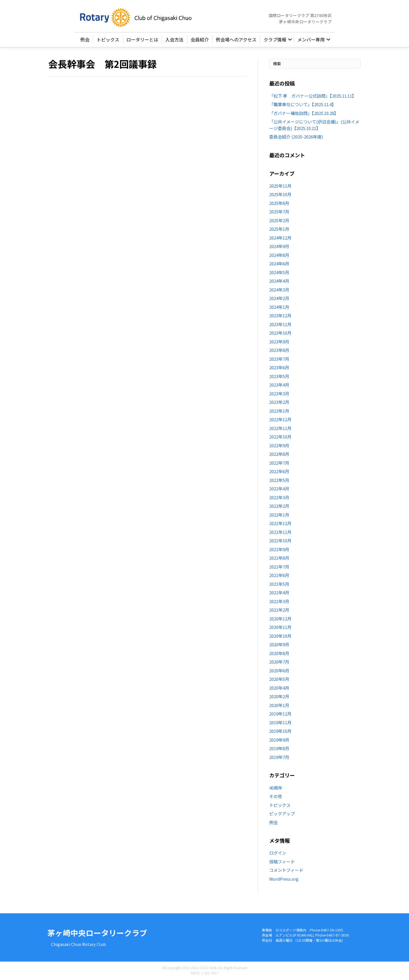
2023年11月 (280, 324)
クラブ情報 (275, 40)
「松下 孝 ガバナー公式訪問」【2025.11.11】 (313, 96)
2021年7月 (279, 567)
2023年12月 (280, 316)
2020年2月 (279, 697)
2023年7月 (279, 359)
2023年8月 (279, 350)
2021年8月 (279, 558)
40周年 (276, 788)
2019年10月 (280, 731)
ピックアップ (282, 814)
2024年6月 (279, 264)
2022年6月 (279, 472)
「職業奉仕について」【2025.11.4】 (303, 104)
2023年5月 (279, 376)
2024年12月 (280, 238)
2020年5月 (279, 679)
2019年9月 (279, 740)
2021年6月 (279, 575)
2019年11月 (280, 722)
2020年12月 (280, 619)
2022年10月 (280, 437)
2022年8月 (279, 454)
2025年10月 (280, 195)
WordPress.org (284, 879)
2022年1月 (279, 515)
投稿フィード (282, 862)
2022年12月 (280, 420)
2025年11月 (280, 186)
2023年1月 (279, 411)
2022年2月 (279, 506)
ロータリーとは (142, 40)
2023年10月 (280, 333)
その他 (276, 796)
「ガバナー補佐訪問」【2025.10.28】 (304, 113)
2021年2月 (279, 610)
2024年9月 (279, 246)
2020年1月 (279, 705)
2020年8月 (279, 653)
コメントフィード (286, 870)
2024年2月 (279, 298)
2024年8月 (279, 255)
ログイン (278, 853)
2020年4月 (279, 688)
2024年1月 (279, 307)
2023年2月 (279, 402)
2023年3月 (279, 394)
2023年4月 (279, 385)
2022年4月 (279, 489)
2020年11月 (280, 627)
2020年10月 (280, 636)
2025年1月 (279, 229)
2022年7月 (279, 463)
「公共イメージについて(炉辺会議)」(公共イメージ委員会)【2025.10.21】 (314, 125)
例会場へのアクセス (236, 40)
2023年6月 (279, 368)
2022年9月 (279, 445)
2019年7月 (279, 757)
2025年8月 (279, 203)
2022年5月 (279, 480)
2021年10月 (280, 541)
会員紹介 (200, 40)
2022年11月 (280, 428)
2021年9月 (279, 549)
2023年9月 (279, 342)
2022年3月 (279, 497)
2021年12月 (280, 523)
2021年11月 (280, 532)
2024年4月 (279, 281)
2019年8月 (279, 749)
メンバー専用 (311, 40)
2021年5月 (279, 584)
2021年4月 (279, 593)
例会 (85, 40)
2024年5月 (279, 272)
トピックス (108, 40)
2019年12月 (280, 714)
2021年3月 (279, 601)
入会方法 (174, 40)
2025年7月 (279, 212)
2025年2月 (279, 220)
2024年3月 (279, 290)
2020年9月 (279, 645)
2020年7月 (279, 662)
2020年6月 (279, 671)
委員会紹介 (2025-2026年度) (296, 137)
